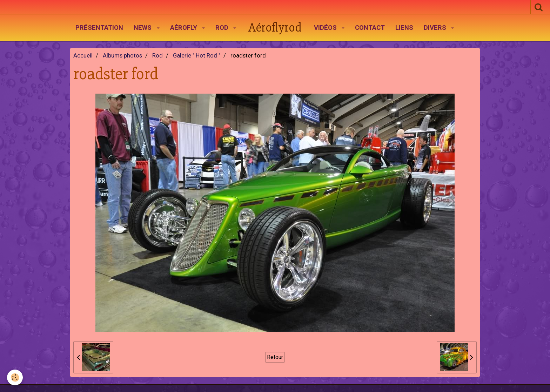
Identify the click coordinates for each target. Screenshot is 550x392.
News (143, 28)
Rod (223, 28)
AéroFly (185, 28)
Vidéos (326, 28)
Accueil (83, 56)
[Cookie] (15, 377)
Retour (275, 357)
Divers (436, 28)
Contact (370, 28)
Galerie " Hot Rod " (197, 56)
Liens (404, 28)
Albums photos (122, 56)
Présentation (99, 28)
